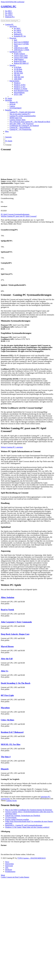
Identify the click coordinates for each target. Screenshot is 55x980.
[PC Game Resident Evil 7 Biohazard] (1, 728)
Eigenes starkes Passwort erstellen (17, 819)
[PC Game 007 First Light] (1, 691)
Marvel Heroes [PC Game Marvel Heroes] (7, 646)
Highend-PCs (10, 17)
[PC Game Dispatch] (1, 765)
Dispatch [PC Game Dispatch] (5, 769)
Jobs (7, 868)
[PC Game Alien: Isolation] (1, 593)
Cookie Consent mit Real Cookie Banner (15, 877)
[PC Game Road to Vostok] (1, 606)
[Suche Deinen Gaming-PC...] (10, 21)
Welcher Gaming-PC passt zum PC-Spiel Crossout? (19, 216)
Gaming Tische (11, 801)
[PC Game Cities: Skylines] (1, 716)
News (7, 862)
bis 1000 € (9, 13)
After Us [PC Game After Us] (5, 671)
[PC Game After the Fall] (1, 654)
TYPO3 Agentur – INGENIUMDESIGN (31, 858)
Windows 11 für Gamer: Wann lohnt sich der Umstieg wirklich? (27, 827)
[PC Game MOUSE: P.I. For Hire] (1, 740)
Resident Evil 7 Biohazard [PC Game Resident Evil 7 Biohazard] (12, 732)
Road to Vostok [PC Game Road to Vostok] (7, 610)
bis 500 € (8, 11)
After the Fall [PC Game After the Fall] (7, 659)
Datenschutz (9, 864)
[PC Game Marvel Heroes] (1, 642)
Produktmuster (10, 872)
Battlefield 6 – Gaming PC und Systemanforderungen (24, 825)
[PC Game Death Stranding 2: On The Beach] (1, 679)
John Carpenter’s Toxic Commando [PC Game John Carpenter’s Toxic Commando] (16, 622)
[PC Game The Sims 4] (1, 752)
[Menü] (3, 875)
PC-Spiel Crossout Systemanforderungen (15, 214)
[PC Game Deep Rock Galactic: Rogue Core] (1, 630)
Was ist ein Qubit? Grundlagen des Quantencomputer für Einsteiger (29, 810)
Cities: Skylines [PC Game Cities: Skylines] (8, 720)
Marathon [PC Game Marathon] (5, 708)
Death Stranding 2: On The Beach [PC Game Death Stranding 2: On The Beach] (16, 683)
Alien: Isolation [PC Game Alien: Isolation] (8, 597)
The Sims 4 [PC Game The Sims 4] (6, 757)
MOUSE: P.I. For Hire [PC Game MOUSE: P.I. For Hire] (11, 744)
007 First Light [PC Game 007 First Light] (7, 695)
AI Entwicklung (11, 818)
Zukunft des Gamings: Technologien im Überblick (23, 816)
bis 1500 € (9, 15)
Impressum (9, 866)
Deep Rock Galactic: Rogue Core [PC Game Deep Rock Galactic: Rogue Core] (15, 634)
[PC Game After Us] (1, 667)
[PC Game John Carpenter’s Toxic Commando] (1, 618)
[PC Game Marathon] (1, 703)
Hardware (9, 870)
